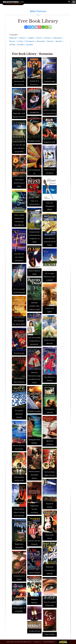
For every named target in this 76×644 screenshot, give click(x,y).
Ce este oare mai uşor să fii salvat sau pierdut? (19, 148)
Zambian (30, 45)
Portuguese (30, 41)
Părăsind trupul (50, 81)
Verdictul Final (34, 631)
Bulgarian (13, 38)
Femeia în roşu (19, 353)
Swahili (12, 45)
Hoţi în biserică (19, 382)
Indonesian (57, 38)
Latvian (20, 41)
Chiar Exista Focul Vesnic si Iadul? (19, 183)
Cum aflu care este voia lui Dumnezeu (19, 257)
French (39, 38)
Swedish (20, 45)
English (31, 38)
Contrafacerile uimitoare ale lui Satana (50, 242)
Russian (50, 41)
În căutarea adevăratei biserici (19, 414)
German (47, 38)
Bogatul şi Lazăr (50, 142)
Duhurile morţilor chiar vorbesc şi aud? (34, 306)
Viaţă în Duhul (50, 634)
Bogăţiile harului (34, 141)
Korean (12, 41)
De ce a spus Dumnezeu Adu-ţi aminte (50, 277)
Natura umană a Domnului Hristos (34, 475)
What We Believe (49, 642)
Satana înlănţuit (34, 573)
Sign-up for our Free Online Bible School (19, 642)
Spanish (59, 41)
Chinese (22, 38)
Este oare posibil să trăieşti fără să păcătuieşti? (34, 341)
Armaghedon (34, 112)
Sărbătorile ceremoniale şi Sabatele (50, 570)
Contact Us (37, 642)
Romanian (41, 41)
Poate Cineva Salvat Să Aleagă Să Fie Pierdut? (19, 512)
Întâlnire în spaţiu (34, 411)
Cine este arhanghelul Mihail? (50, 206)
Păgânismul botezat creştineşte (34, 509)
